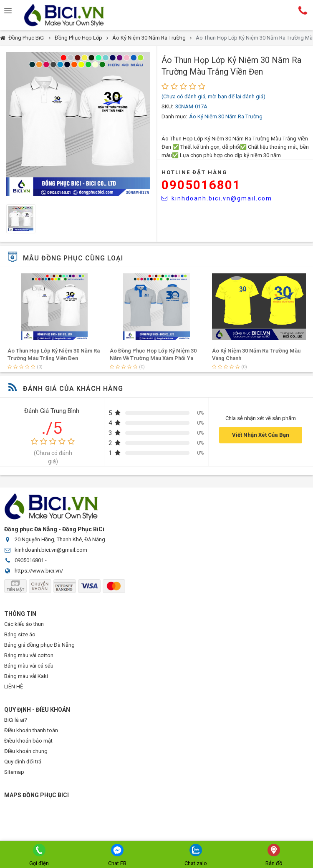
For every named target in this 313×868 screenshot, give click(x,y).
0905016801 (201, 185)
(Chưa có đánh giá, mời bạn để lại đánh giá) (213, 96)
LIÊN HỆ (14, 687)
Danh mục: (174, 116)
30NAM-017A (191, 106)
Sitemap (14, 772)
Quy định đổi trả (23, 762)
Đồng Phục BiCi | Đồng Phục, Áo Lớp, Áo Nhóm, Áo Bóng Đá (71, 15)
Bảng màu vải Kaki (26, 676)
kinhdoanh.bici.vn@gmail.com (217, 198)
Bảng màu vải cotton (29, 655)
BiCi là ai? (16, 720)
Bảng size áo (20, 634)
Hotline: (302, 10)
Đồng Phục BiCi (27, 38)
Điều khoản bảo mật (28, 741)
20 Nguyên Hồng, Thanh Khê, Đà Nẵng (60, 539)
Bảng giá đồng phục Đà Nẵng (39, 645)
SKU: (167, 106)
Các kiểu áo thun (24, 624)
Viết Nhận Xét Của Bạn (261, 435)
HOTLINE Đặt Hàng (194, 172)
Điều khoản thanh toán (31, 730)
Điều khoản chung (26, 751)
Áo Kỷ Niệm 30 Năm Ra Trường (149, 38)
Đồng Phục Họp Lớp (78, 38)
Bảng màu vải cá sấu (29, 666)
